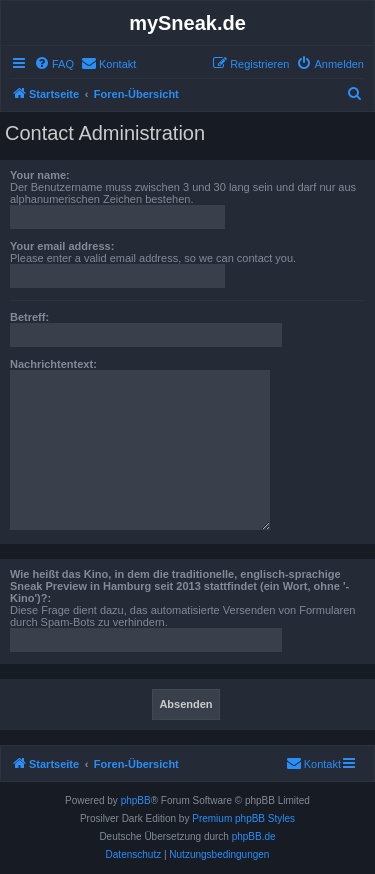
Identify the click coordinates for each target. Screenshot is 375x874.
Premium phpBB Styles (243, 818)
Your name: (40, 175)
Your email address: (62, 246)
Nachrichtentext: (53, 364)
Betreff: (29, 317)
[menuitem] (54, 64)
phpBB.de (254, 836)
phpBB (136, 800)
